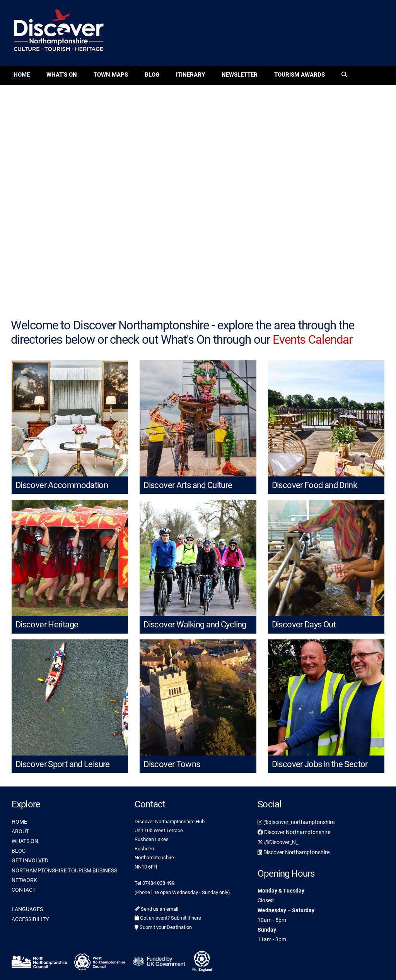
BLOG (19, 851)
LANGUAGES (27, 909)
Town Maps (111, 75)
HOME (19, 822)
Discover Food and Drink (315, 485)
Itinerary (190, 75)
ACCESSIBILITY (30, 919)
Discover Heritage (47, 624)
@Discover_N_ (278, 842)
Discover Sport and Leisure (63, 764)
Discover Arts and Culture (188, 485)
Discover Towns (172, 764)
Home (22, 75)
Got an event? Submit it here (168, 918)
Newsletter (240, 75)
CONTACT (24, 890)
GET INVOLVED (30, 860)
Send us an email (156, 909)
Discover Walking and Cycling (195, 624)
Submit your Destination (163, 927)
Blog (152, 75)
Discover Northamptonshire (294, 832)
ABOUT (20, 831)
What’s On (62, 75)
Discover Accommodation (62, 485)
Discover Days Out (304, 624)
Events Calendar (312, 340)
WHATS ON (25, 841)
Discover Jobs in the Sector (320, 764)
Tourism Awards (300, 75)
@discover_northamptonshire (296, 822)
